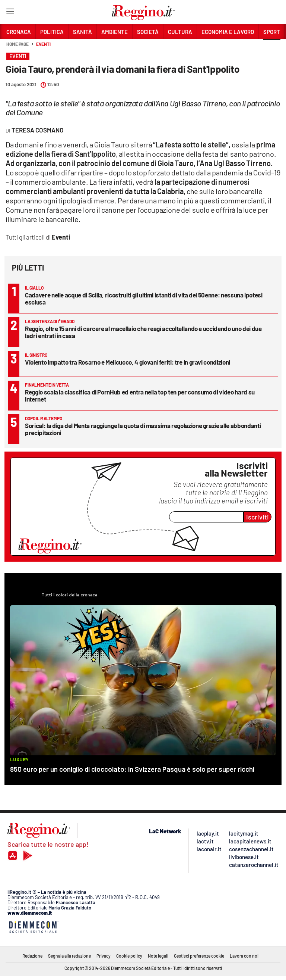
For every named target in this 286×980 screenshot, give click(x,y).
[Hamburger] (10, 13)
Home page (18, 44)
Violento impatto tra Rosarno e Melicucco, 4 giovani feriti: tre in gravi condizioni (128, 362)
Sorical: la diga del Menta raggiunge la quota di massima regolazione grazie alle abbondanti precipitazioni (143, 429)
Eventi (43, 44)
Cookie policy (129, 956)
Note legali (158, 956)
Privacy (104, 956)
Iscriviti (258, 517)
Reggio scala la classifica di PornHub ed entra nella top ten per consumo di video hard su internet (140, 395)
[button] (272, 48)
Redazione (32, 956)
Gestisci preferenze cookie (199, 956)
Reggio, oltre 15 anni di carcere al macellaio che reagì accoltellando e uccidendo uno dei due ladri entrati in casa (143, 332)
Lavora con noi (244, 956)
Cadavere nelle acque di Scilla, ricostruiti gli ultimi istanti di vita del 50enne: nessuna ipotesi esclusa (144, 298)
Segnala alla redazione (69, 956)
